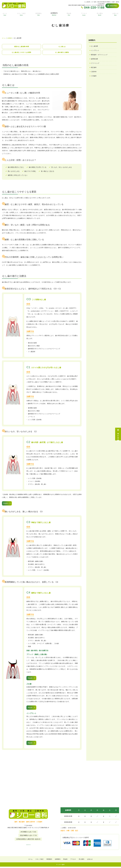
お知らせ (116, 14)
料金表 (69, 14)
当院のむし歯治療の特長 (21, 47)
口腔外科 (94, 72)
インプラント (95, 51)
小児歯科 (94, 77)
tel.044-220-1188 (28, 845)
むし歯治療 (95, 46)
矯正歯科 (94, 68)
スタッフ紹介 (21, 14)
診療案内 (54, 14)
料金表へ (6, 504)
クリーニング (95, 64)
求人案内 (100, 14)
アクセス (84, 14)
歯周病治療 (95, 59)
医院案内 (39, 14)
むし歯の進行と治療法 (62, 53)
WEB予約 (112, 6)
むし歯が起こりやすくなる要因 (21, 53)
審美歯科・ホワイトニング (100, 55)
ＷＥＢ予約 (118, 434)
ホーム (5, 14)
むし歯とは (62, 47)
